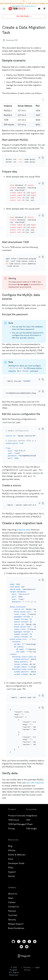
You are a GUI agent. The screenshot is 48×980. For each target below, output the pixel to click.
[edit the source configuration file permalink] (42, 393)
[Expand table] (43, 100)
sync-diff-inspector (35, 745)
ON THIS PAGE (24, 16)
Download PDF (11, 40)
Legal (37, 929)
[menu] (4, 9)
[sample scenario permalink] (28, 60)
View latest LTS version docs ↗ (24, 6)
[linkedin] (24, 904)
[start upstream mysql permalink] (31, 140)
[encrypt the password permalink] (30, 301)
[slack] (35, 904)
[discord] (21, 909)
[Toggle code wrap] (39, 158)
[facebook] (29, 904)
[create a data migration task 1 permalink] (44, 496)
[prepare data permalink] (19, 168)
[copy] (43, 158)
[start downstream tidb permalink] (31, 232)
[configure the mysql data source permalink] (14, 285)
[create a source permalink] (23, 461)
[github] (13, 904)
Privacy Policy (27, 931)
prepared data (23, 502)
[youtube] (27, 909)
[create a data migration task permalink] (12, 32)
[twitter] (19, 904)
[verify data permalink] (20, 735)
